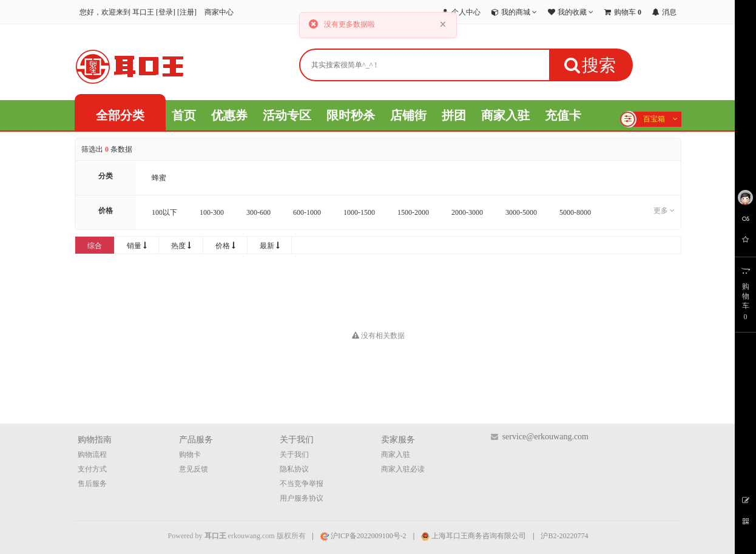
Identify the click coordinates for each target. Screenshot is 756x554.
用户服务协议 (302, 498)
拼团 (454, 115)
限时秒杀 (351, 115)
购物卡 (190, 454)
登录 (166, 12)
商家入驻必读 (403, 469)
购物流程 (92, 454)
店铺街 (408, 115)
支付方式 (92, 469)
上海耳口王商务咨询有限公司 (474, 536)
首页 (184, 115)
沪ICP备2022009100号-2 (363, 536)
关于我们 (294, 454)
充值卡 (563, 115)
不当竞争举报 (302, 484)
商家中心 (219, 12)
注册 (187, 12)
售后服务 (92, 484)
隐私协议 (294, 469)
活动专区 (287, 115)
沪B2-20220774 (564, 536)
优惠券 (229, 115)
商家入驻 (505, 115)
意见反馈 (194, 469)
